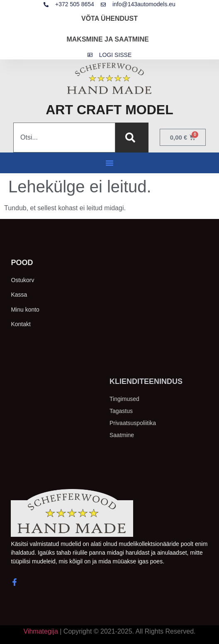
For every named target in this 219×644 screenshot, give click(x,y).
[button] (109, 163)
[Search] (132, 138)
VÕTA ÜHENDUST (109, 18)
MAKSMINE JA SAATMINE (107, 39)
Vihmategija (41, 631)
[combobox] (64, 138)
